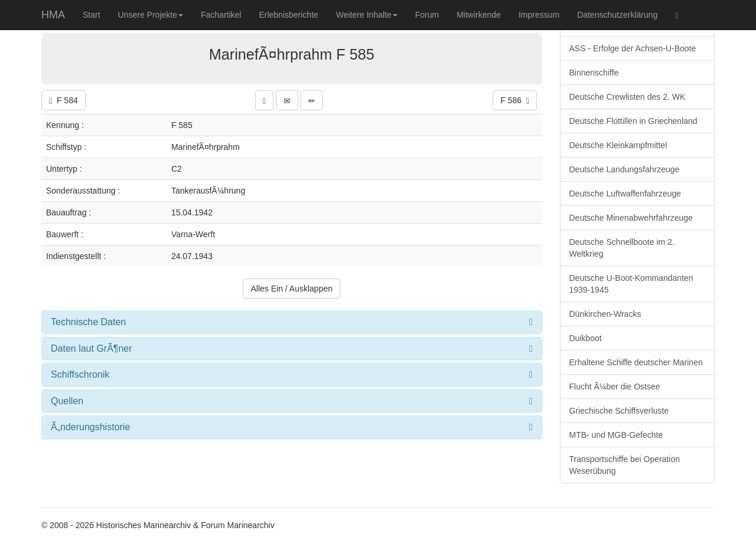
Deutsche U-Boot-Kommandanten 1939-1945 (631, 284)
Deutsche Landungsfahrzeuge (625, 169)
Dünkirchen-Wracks (605, 314)
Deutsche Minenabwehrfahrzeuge (631, 218)
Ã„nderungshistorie (90, 427)
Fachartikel (221, 15)
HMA (53, 15)
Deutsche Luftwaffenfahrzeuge (625, 194)
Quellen (67, 401)
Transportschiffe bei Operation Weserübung (625, 465)
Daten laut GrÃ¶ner (92, 348)
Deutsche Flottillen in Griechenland (633, 121)
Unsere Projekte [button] (151, 15)
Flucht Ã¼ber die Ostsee (615, 387)
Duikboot (586, 338)
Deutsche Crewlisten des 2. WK (628, 97)
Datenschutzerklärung (617, 15)
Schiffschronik (80, 374)
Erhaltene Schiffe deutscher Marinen (636, 362)
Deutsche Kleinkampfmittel (618, 145)
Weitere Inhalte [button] (367, 15)
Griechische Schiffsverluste (619, 411)
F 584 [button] (63, 101)
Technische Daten (88, 322)
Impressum (539, 15)
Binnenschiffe (594, 73)
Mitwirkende (479, 15)
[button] (264, 100)
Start (92, 15)
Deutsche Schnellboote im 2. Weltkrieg (622, 248)
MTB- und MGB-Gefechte (616, 435)
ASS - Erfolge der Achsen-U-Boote (633, 48)
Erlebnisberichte (288, 15)
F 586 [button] (515, 101)
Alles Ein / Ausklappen (291, 289)
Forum (427, 15)
